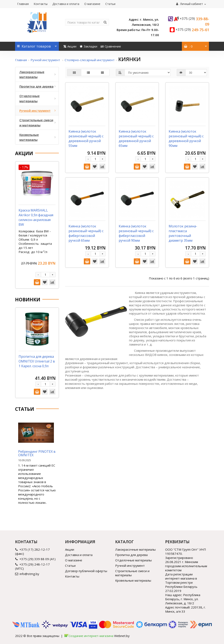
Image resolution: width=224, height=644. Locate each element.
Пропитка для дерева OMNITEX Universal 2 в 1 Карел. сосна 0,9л (37, 361)
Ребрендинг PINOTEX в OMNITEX (37, 453)
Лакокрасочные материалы (135, 549)
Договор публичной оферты (86, 571)
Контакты (41, 4)
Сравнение (111, 46)
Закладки (88, 46)
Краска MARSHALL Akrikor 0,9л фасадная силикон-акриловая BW (36, 217)
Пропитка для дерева (131, 555)
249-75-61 (192, 30)
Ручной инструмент (46, 60)
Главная (23, 4)
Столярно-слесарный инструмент (90, 60)
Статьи (110, 4)
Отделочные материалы (133, 560)
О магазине (92, 4)
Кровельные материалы (133, 580)
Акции (70, 46)
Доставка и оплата (66, 4)
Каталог (37, 45)
